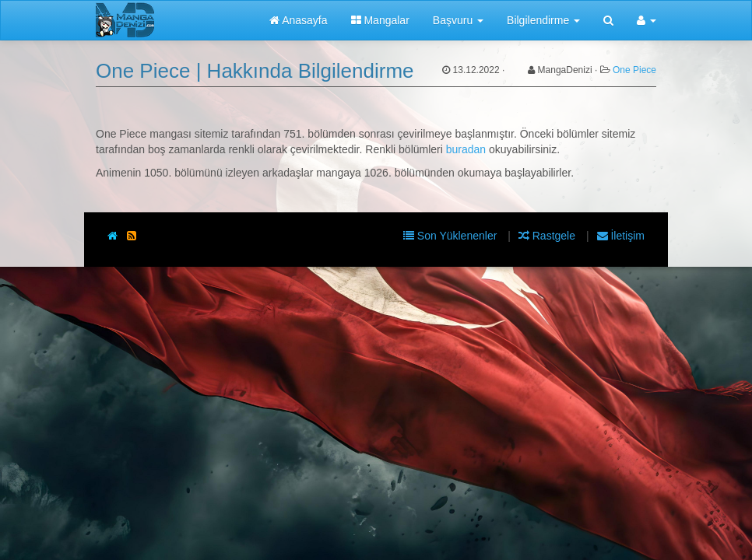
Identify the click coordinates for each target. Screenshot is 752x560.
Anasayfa (299, 20)
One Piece (634, 70)
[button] (647, 20)
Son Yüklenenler (452, 236)
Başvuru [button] (458, 20)
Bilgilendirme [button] (543, 20)
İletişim (621, 236)
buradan (466, 149)
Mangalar (380, 20)
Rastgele (548, 236)
